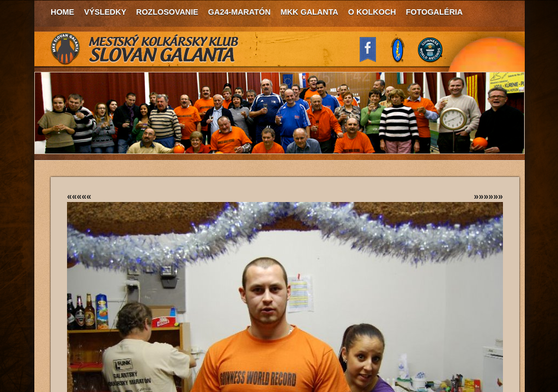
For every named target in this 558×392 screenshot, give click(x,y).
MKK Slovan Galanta (145, 49)
